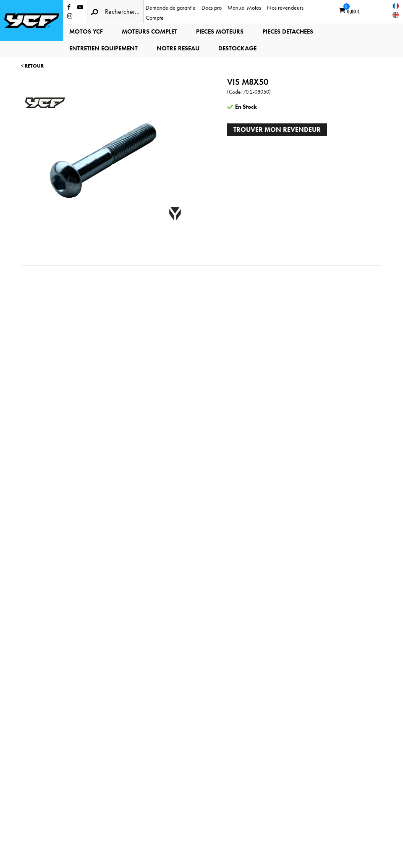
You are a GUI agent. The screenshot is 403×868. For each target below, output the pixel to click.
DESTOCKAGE (237, 48)
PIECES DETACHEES (288, 31)
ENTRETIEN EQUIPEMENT (103, 48)
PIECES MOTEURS (220, 31)
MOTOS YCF (86, 31)
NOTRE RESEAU (178, 48)
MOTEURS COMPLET (149, 31)
